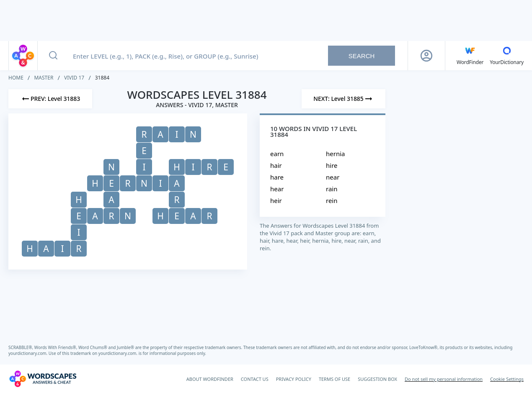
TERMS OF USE (334, 379)
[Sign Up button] (426, 56)
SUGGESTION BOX (377, 379)
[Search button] (53, 56)
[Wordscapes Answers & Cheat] (43, 379)
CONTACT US (255, 379)
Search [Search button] (362, 56)
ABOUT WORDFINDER (210, 379)
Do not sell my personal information (444, 379)
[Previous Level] (50, 99)
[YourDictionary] (507, 56)
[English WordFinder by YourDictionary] (470, 56)
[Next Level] (343, 99)
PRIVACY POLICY (294, 379)
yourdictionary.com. (28, 353)
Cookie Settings (507, 379)
